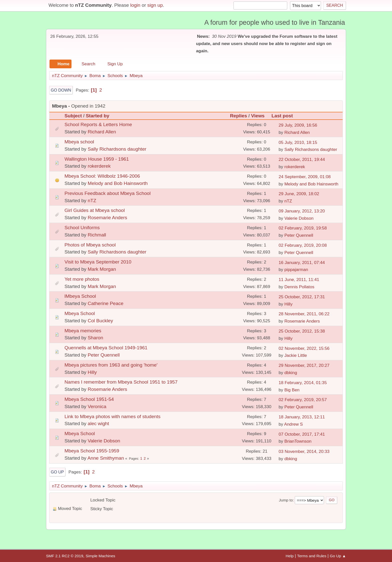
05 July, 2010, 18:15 (298, 142)
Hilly (288, 304)
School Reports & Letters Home (98, 124)
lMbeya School (80, 296)
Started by (97, 116)
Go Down (61, 90)
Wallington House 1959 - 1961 (97, 159)
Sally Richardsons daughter (117, 149)
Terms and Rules (312, 556)
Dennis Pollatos (299, 287)
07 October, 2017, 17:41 (302, 434)
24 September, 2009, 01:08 (304, 177)
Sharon (95, 338)
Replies (238, 116)
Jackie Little (295, 355)
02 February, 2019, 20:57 (303, 400)
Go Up (57, 472)
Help (290, 556)
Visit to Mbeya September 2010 (98, 262)
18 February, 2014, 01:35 (303, 383)
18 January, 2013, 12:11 (302, 417)
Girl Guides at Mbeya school (95, 210)
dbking (291, 373)
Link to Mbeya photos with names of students (112, 416)
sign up (155, 5)
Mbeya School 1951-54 (89, 399)
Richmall (97, 235)
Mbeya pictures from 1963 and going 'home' (111, 365)
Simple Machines (100, 556)
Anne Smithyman (106, 458)
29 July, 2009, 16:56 (298, 125)
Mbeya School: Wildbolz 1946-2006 (102, 176)
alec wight (98, 424)
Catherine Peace (106, 303)
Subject (73, 116)
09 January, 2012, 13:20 (302, 211)
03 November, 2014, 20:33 (304, 451)
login (135, 5)
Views (260, 116)
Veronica (97, 406)
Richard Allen (102, 132)
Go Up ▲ (338, 556)
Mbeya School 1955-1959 (92, 451)
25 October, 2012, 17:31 (302, 297)
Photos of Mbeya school (90, 245)
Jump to (286, 500)
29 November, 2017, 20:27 (304, 365)
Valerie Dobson (299, 218)
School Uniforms (82, 228)
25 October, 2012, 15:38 (302, 331)
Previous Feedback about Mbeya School (108, 193)
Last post (282, 116)
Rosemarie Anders (107, 218)
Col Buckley (100, 321)
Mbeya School (80, 313)
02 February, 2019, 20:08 (303, 245)
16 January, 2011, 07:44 (302, 262)
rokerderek (99, 166)
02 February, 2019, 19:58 (303, 228)
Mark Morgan (102, 269)
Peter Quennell (299, 235)
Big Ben (292, 390)
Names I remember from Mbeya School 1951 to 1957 (121, 382)
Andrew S (293, 424)
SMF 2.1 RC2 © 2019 (65, 556)
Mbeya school (79, 142)
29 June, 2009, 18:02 (299, 194)
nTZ (92, 201)
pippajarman (296, 269)
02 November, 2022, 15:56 (304, 348)
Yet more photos (82, 279)
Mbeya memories (83, 331)
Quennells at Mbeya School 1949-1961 (106, 348)
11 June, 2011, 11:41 (299, 279)
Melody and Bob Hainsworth (118, 183)
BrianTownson (298, 441)
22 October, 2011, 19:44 (302, 159)
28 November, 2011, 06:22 (304, 314)
